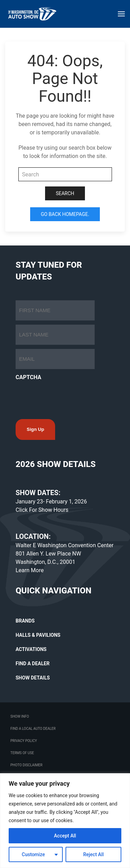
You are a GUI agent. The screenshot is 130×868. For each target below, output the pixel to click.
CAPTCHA (28, 377)
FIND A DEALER (33, 663)
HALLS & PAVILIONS (38, 635)
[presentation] (68, 398)
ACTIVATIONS (31, 649)
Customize (33, 854)
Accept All (65, 836)
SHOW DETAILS (33, 678)
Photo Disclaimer (26, 765)
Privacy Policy (24, 741)
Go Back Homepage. (65, 214)
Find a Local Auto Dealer (33, 729)
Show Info (20, 716)
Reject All (93, 854)
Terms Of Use (22, 753)
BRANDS (25, 621)
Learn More (30, 570)
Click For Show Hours (42, 510)
